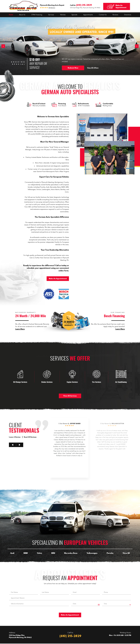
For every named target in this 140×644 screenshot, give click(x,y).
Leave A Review (15, 437)
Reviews (115, 15)
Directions (128, 15)
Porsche (110, 553)
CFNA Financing (37, 15)
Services (51, 15)
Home (11, 15)
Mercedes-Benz (71, 553)
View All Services (70, 396)
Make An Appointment (58, 279)
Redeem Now (73, 68)
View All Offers (93, 68)
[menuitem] (11, 15)
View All (126, 553)
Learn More (20, 329)
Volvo (40, 553)
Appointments (88, 15)
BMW (26, 553)
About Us (22, 15)
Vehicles (63, 15)
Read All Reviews (30, 437)
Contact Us (103, 15)
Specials (74, 15)
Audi (12, 553)
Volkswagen (92, 553)
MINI (53, 553)
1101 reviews (52, 8)
